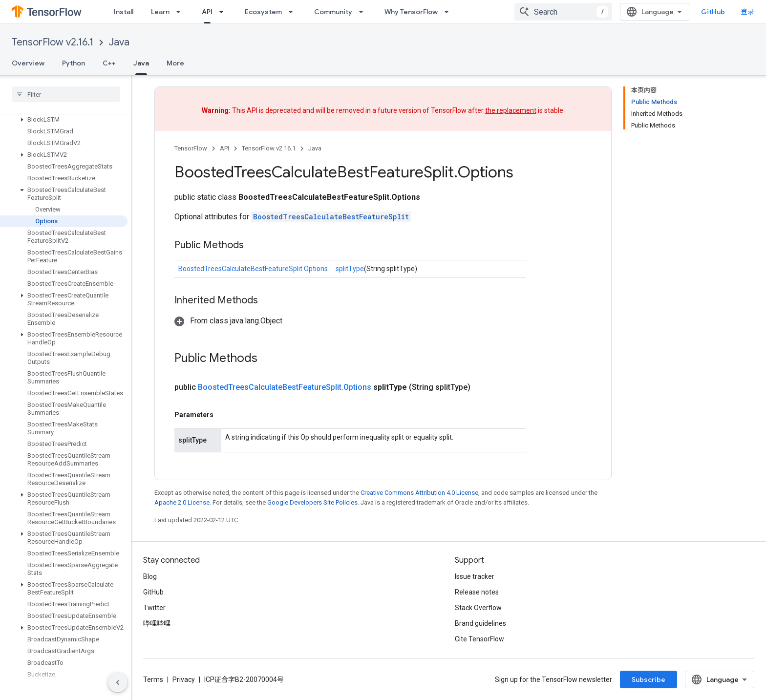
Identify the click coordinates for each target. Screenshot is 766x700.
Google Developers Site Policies (312, 502)
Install (124, 12)
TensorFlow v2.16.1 (53, 42)
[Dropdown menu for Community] (364, 12)
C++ (109, 63)
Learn (160, 12)
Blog (150, 576)
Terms (153, 679)
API (224, 148)
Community (333, 12)
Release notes (477, 592)
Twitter (154, 608)
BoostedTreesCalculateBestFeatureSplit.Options (253, 269)
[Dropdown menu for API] (224, 12)
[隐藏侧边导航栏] (118, 682)
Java (119, 42)
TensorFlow (191, 148)
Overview (28, 63)
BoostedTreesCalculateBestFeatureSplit (331, 217)
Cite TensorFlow (479, 639)
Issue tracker (475, 576)
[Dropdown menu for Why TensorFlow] (449, 12)
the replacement (511, 110)
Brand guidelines (480, 623)
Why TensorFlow (411, 12)
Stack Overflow (478, 608)
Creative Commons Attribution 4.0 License (419, 493)
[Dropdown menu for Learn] (181, 12)
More (175, 63)
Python (74, 63)
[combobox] (563, 12)
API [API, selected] (207, 12)
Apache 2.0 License (182, 502)
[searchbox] (66, 94)
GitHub (713, 12)
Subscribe (649, 679)
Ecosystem (263, 12)
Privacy (184, 679)
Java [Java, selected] (141, 63)
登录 (747, 12)
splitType (350, 269)
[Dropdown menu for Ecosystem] (294, 12)
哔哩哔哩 (157, 623)
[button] (64, 120)
